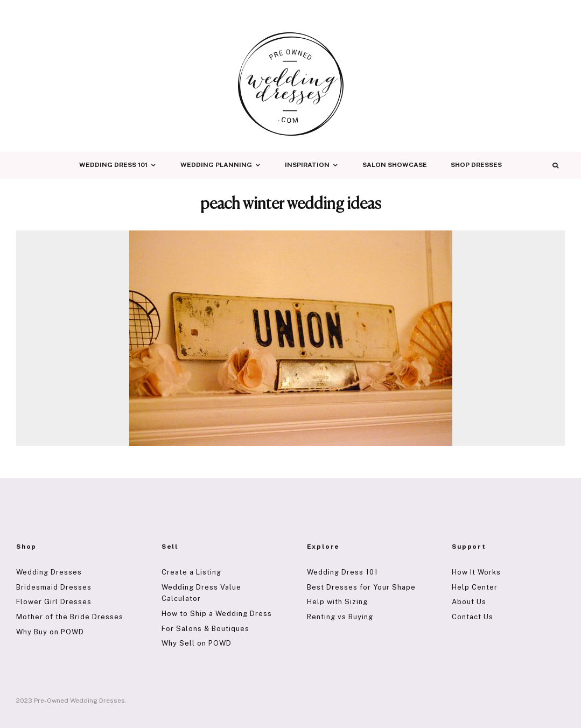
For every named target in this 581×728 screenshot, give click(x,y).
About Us (469, 602)
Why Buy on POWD (50, 632)
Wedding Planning (216, 165)
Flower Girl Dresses (54, 602)
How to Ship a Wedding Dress (217, 614)
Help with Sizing (337, 602)
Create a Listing (191, 572)
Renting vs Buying (340, 617)
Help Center (475, 587)
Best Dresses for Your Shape (361, 587)
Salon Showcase (395, 165)
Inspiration (307, 165)
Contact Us (472, 617)
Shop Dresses (476, 165)
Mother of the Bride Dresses (70, 617)
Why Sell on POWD (197, 643)
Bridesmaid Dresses (54, 587)
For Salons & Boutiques (205, 629)
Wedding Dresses (49, 572)
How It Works (476, 572)
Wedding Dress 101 (113, 165)
